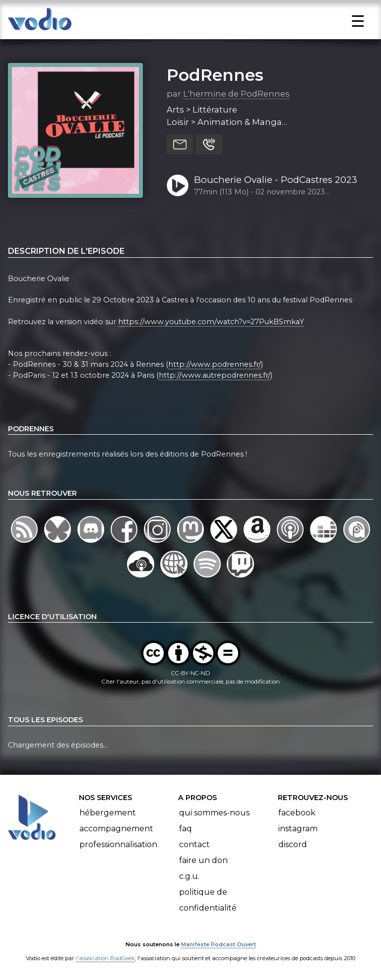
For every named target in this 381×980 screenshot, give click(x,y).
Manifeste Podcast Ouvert (219, 944)
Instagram (298, 829)
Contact (194, 844)
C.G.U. (189, 876)
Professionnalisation (118, 844)
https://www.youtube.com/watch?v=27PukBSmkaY (211, 322)
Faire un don (203, 860)
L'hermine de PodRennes (236, 94)
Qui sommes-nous (214, 813)
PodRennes (215, 75)
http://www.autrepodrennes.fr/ (215, 375)
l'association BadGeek (105, 958)
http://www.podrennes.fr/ (215, 364)
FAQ (186, 829)
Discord (293, 844)
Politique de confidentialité (208, 900)
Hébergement (108, 813)
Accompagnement (116, 829)
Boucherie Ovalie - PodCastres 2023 (276, 180)
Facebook (297, 813)
